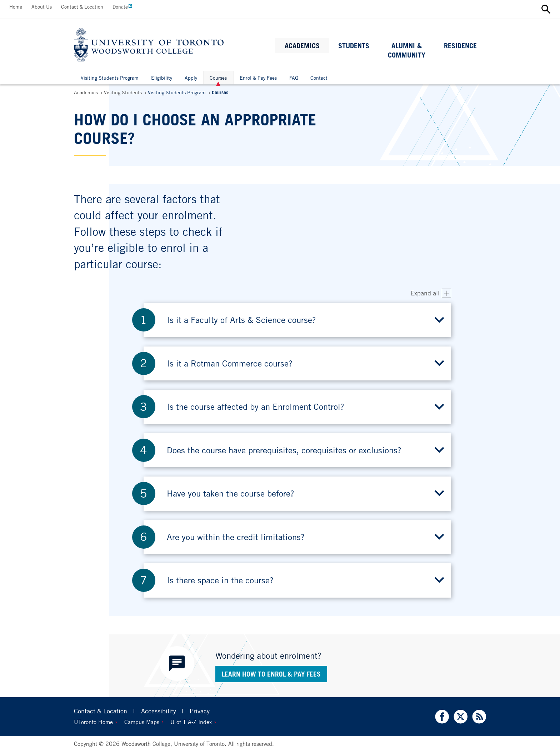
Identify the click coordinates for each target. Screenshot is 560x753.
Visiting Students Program (110, 78)
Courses (218, 79)
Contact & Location (82, 7)
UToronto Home (93, 722)
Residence (460, 46)
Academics (302, 46)
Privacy (200, 711)
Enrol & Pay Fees (258, 78)
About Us (42, 7)
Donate (120, 7)
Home (16, 7)
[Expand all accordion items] (431, 293)
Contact (319, 78)
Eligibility (162, 78)
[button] (297, 320)
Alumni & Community (407, 50)
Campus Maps (142, 722)
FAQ (294, 78)
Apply (191, 78)
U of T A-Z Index (191, 722)
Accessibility (159, 711)
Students (354, 46)
